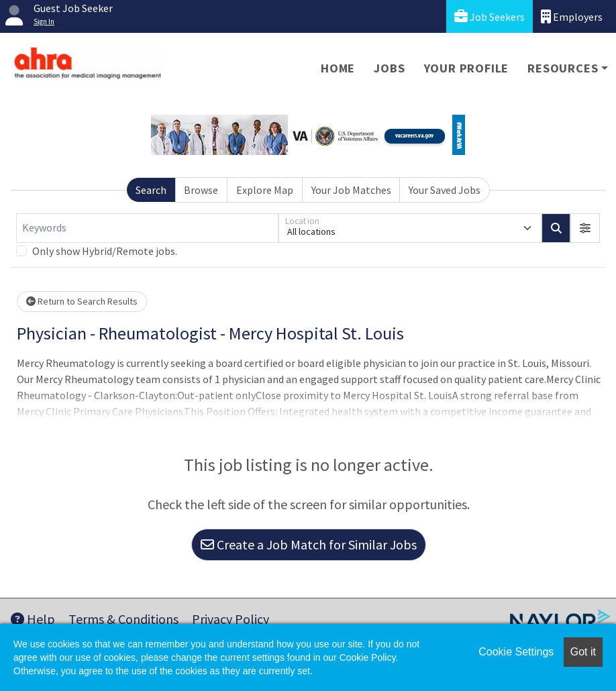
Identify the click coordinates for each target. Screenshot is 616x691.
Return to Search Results (82, 301)
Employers (572, 16)
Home (338, 68)
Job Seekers (490, 16)
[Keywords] (147, 228)
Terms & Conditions (123, 619)
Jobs (389, 68)
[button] (585, 228)
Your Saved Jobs (445, 190)
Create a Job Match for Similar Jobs (309, 544)
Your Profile (467, 68)
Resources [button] (563, 68)
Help (33, 619)
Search (151, 190)
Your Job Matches (351, 190)
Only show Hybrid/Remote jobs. (105, 251)
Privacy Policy (230, 619)
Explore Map (265, 190)
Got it (583, 652)
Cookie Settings (516, 652)
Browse (201, 190)
